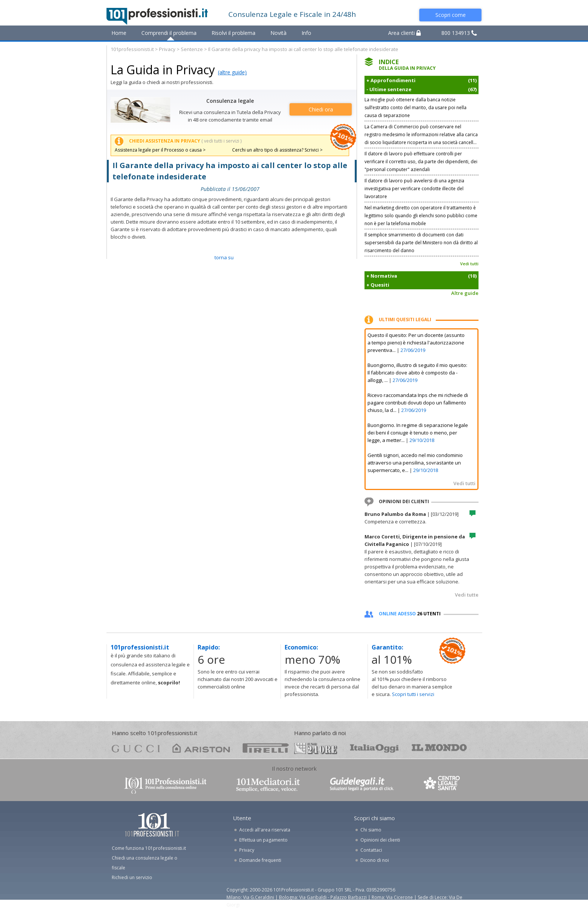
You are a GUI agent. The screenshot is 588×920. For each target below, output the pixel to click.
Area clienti (404, 33)
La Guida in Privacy (163, 70)
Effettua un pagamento (263, 840)
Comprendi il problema (169, 33)
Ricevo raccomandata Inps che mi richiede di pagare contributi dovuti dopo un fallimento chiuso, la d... (418, 403)
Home (119, 33)
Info (306, 33)
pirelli (266, 748)
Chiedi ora (321, 109)
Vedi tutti (469, 264)
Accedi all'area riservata (265, 830)
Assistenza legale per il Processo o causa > (160, 150)
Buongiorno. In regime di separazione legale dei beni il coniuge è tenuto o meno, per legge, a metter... (418, 433)
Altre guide (465, 293)
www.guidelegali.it (362, 785)
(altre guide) (232, 72)
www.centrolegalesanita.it (442, 785)
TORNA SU (224, 257)
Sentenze (192, 49)
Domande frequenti (260, 860)
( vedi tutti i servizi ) (221, 141)
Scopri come (451, 15)
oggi (374, 748)
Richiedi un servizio (132, 877)
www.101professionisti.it (165, 785)
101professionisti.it (132, 49)
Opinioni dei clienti (380, 840)
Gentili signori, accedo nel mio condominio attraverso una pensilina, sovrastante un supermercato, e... (415, 463)
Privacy (167, 49)
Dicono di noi (375, 860)
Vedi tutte (467, 595)
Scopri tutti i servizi (413, 694)
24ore (316, 749)
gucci (136, 748)
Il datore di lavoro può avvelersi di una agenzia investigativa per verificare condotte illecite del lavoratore (414, 189)
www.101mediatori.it (268, 785)
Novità (278, 33)
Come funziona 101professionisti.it (149, 848)
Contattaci (371, 850)
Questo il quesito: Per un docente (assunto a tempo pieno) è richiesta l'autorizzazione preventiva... (416, 343)
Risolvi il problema (233, 33)
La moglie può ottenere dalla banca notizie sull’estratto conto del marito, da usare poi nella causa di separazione (415, 107)
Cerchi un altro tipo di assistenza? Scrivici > (277, 150)
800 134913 (459, 33)
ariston (201, 748)
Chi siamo (371, 830)
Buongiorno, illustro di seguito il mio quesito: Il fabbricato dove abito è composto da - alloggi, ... (417, 373)
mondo (439, 748)
